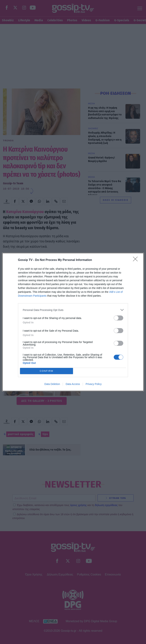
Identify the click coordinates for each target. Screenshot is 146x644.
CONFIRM (46, 371)
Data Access (73, 384)
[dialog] (73, 322)
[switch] (118, 318)
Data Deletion (52, 384)
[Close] (136, 260)
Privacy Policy (94, 384)
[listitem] (73, 310)
